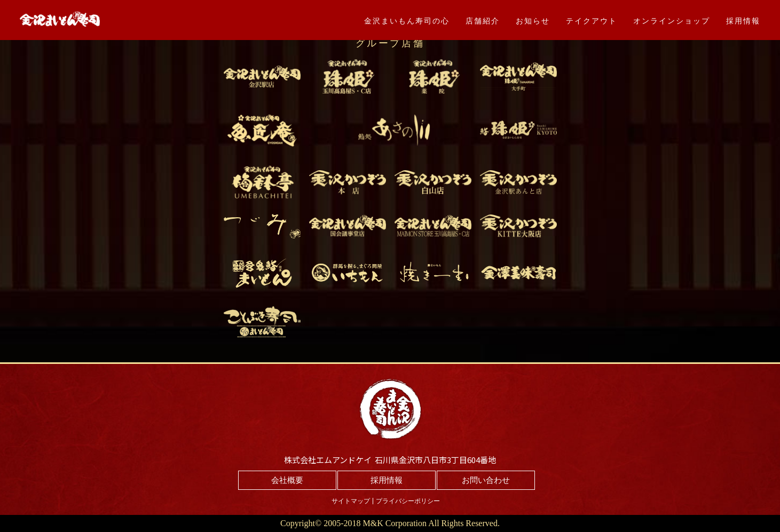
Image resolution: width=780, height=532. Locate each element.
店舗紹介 (483, 21)
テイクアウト (592, 21)
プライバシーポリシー (408, 501)
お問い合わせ (486, 480)
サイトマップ (351, 501)
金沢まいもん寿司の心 (407, 21)
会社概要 (287, 480)
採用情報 (743, 21)
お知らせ (533, 21)
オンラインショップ (672, 21)
